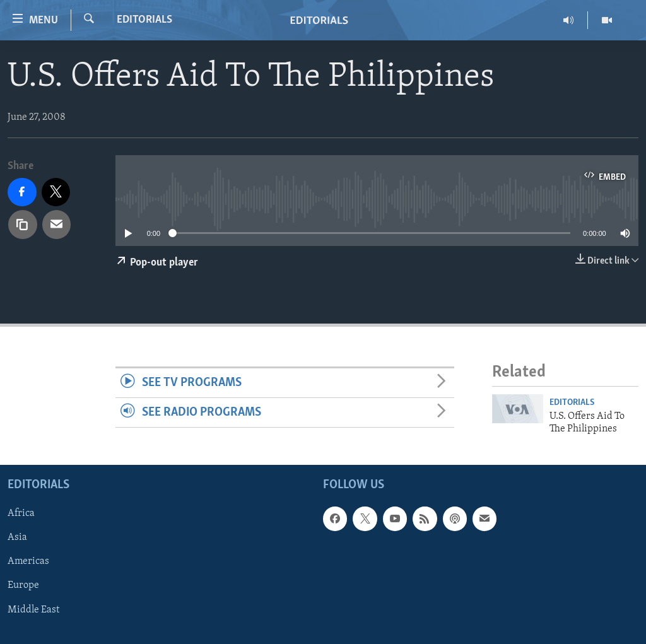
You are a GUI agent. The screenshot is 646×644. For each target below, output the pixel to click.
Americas (28, 561)
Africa (21, 513)
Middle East (33, 609)
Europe (23, 585)
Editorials (144, 20)
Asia (17, 537)
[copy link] (23, 225)
